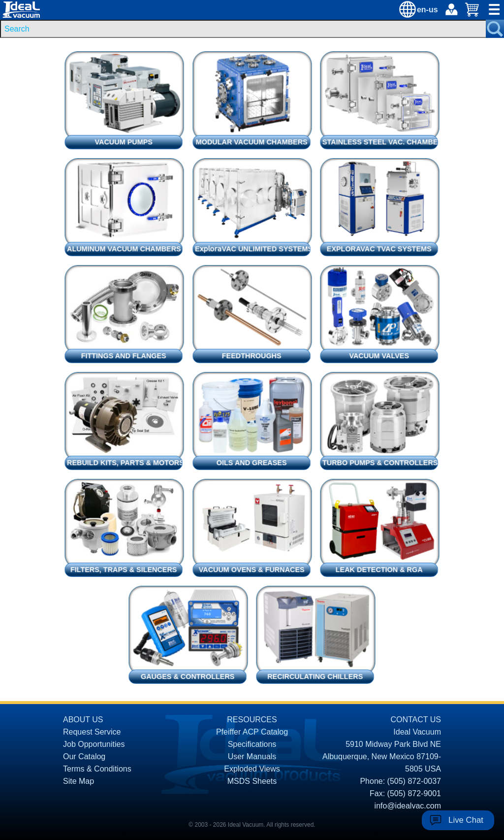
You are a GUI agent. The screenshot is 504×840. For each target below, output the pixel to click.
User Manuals (252, 756)
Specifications (252, 744)
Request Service (92, 732)
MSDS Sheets (252, 781)
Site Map (79, 781)
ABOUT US (83, 720)
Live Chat (466, 820)
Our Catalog (84, 756)
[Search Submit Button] (495, 29)
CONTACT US (416, 720)
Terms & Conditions (97, 769)
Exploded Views (252, 769)
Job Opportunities (94, 744)
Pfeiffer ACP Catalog (252, 732)
